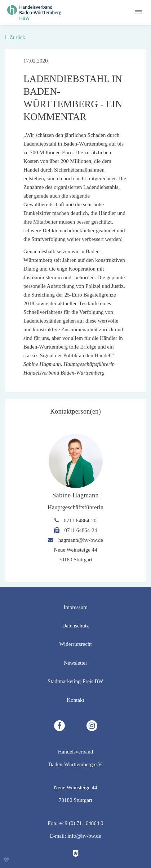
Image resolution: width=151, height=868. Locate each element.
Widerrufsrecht (75, 644)
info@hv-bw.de (84, 836)
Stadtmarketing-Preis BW (75, 681)
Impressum (75, 607)
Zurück (17, 37)
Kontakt (75, 700)
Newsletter (75, 663)
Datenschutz (75, 626)
